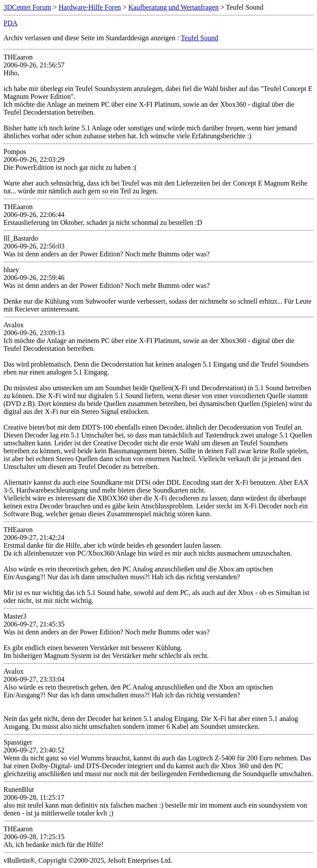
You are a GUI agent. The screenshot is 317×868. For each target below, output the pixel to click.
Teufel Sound (199, 38)
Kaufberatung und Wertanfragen (174, 7)
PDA (10, 23)
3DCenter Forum (27, 7)
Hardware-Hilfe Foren (90, 7)
